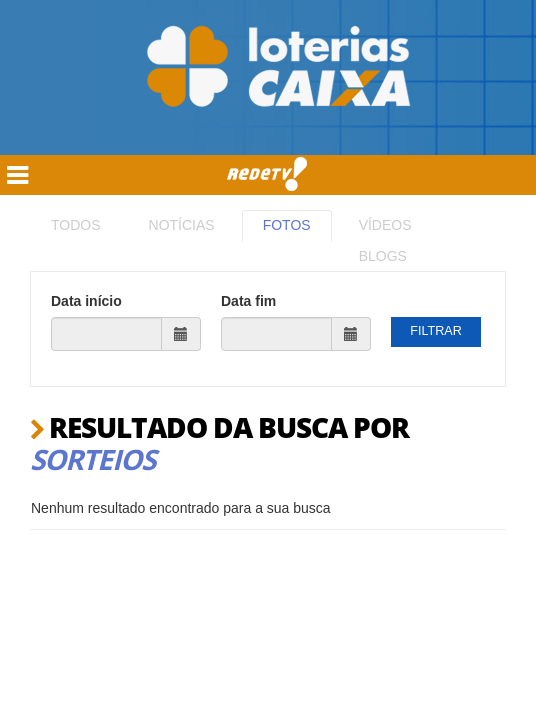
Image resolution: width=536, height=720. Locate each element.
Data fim (248, 301)
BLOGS (383, 256)
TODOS (76, 225)
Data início (86, 301)
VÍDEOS (385, 225)
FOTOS (287, 225)
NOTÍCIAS (182, 225)
